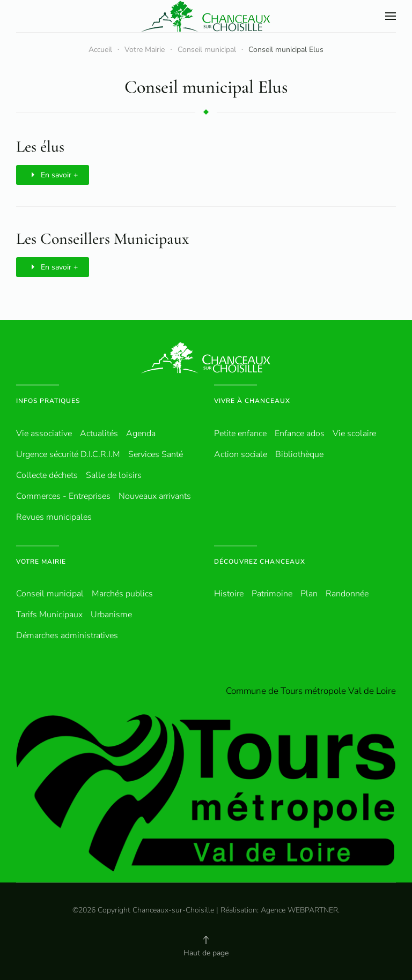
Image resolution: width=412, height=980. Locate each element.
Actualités (99, 433)
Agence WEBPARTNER (299, 910)
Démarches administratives (67, 635)
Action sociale (241, 454)
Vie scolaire (354, 433)
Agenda (141, 433)
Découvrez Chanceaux (260, 562)
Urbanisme (111, 615)
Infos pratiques (48, 401)
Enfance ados (300, 433)
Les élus (40, 147)
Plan (309, 594)
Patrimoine (272, 594)
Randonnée (347, 594)
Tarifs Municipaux (49, 615)
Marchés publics (122, 594)
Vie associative (44, 433)
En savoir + (53, 175)
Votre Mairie (41, 562)
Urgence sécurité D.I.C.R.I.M (68, 454)
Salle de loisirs (114, 475)
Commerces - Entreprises (63, 496)
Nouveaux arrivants (155, 496)
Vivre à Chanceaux (252, 401)
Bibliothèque (299, 454)
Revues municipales (54, 517)
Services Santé (156, 454)
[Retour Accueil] (206, 16)
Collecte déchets (47, 475)
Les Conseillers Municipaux (102, 239)
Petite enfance (240, 433)
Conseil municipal (50, 594)
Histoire (229, 594)
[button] (391, 16)
